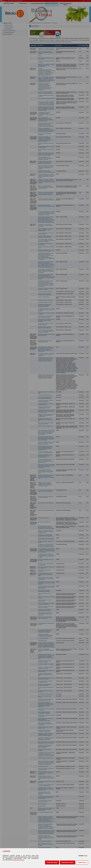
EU (86, 856)
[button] (52, 862)
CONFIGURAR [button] (82, 862)
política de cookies (19, 860)
